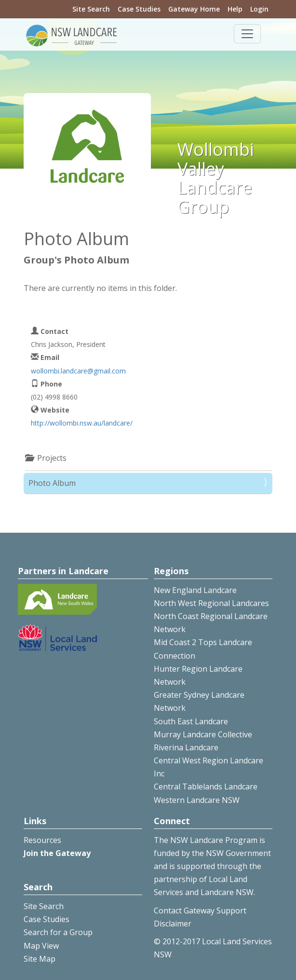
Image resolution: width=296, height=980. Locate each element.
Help (235, 9)
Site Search (91, 9)
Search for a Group (58, 932)
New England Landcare (195, 590)
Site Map (40, 959)
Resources (42, 840)
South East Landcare (191, 721)
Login (259, 9)
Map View (41, 946)
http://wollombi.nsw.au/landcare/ (82, 423)
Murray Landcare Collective (203, 734)
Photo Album (52, 483)
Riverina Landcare (186, 747)
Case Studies (139, 9)
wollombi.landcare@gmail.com (78, 371)
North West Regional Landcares (211, 603)
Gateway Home (194, 9)
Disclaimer (173, 924)
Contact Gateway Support (200, 911)
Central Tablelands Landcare (206, 787)
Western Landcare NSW (197, 800)
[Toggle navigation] (247, 34)
